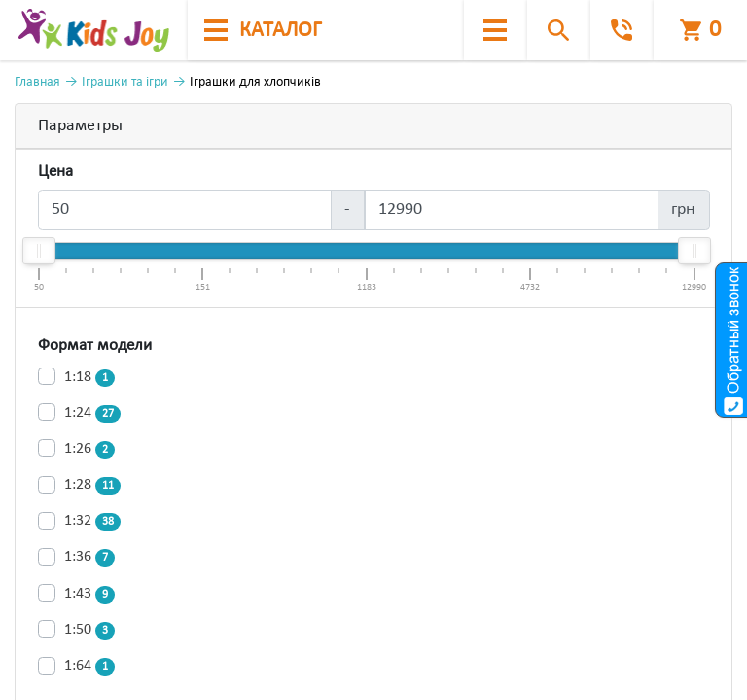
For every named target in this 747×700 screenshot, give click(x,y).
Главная (37, 82)
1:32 (92, 522)
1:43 (89, 595)
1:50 (89, 631)
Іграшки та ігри (125, 82)
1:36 (89, 558)
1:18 (89, 378)
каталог (263, 31)
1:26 (89, 450)
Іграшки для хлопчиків (255, 82)
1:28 (92, 486)
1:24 (92, 414)
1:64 (89, 667)
